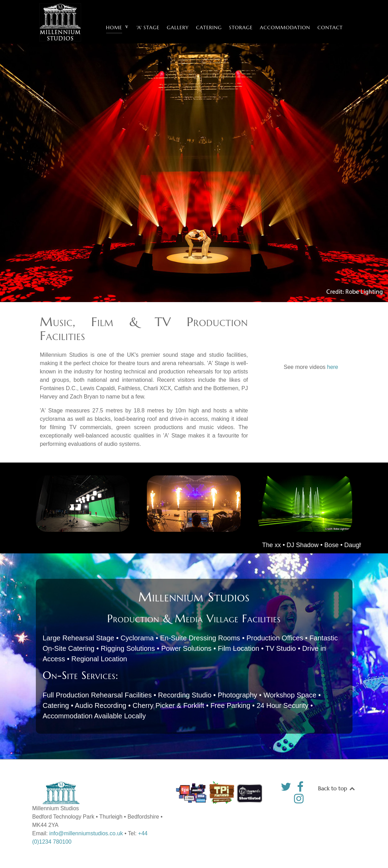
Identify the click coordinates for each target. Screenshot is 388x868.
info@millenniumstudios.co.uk (86, 833)
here (333, 367)
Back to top (337, 788)
